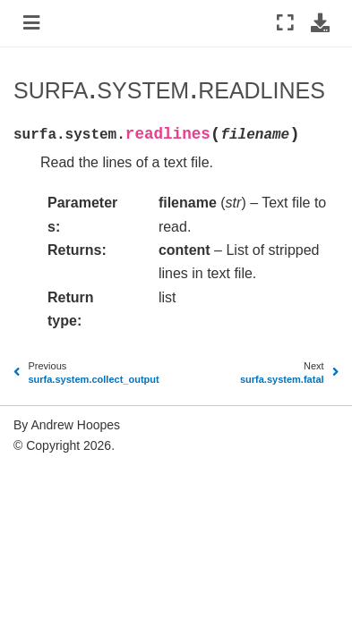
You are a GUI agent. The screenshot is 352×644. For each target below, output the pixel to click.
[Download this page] (320, 23)
